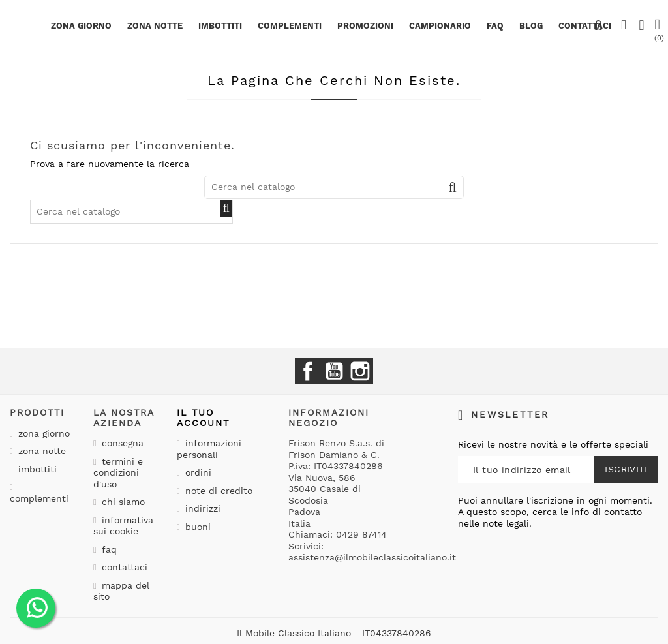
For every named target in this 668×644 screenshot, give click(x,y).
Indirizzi (201, 508)
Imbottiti (220, 26)
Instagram (360, 371)
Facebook (308, 371)
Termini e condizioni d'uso (118, 473)
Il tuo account (203, 417)
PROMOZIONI (365, 26)
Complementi (290, 26)
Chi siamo (122, 502)
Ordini (197, 472)
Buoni (196, 527)
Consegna (121, 443)
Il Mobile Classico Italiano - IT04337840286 (334, 633)
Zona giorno (81, 26)
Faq (495, 26)
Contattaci (123, 567)
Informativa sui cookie (123, 526)
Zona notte (155, 26)
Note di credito (217, 491)
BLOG (531, 26)
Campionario (440, 26)
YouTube (334, 371)
